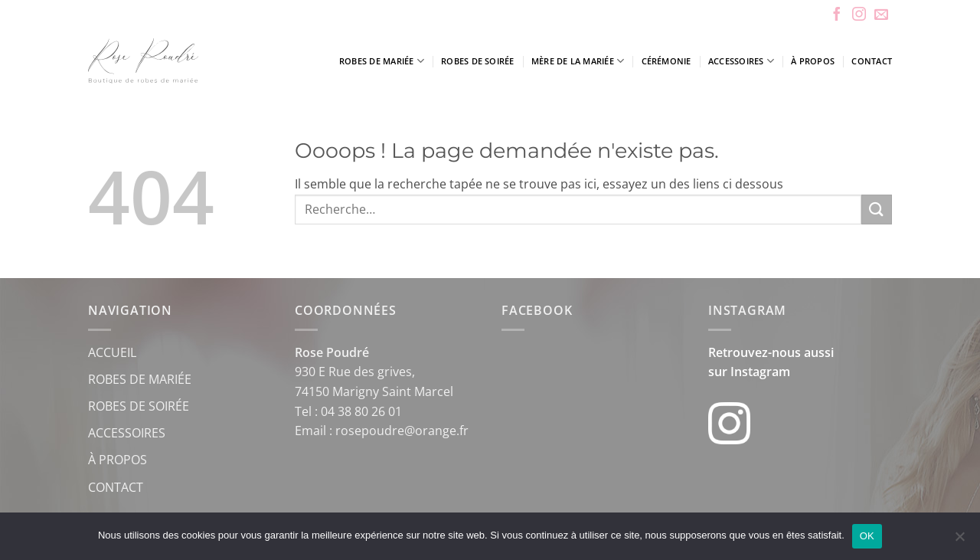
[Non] (959, 541)
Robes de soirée (477, 61)
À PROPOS (118, 460)
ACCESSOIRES (127, 433)
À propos (813, 61)
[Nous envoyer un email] (881, 15)
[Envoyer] (877, 210)
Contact (872, 61)
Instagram (760, 372)
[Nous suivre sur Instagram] (859, 15)
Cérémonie (666, 61)
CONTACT (116, 487)
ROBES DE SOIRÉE (139, 406)
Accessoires (741, 61)
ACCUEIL (112, 352)
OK (867, 536)
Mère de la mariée (578, 61)
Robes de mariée (382, 61)
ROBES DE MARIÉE (140, 379)
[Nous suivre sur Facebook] (837, 15)
